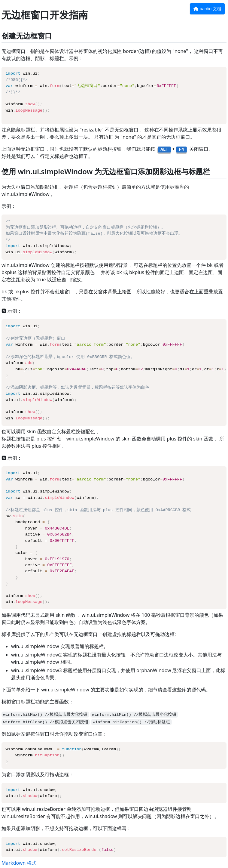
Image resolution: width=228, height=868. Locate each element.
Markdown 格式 (19, 863)
